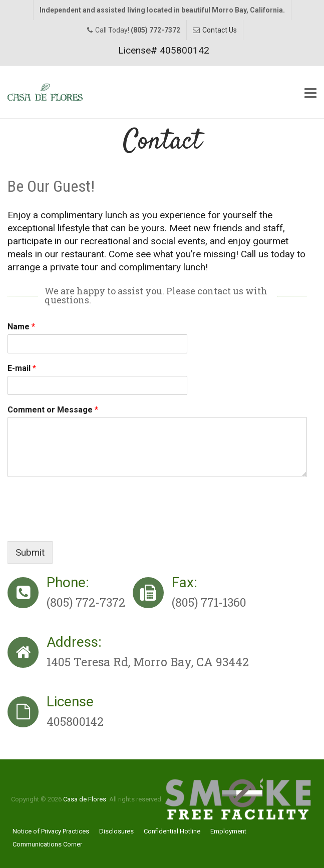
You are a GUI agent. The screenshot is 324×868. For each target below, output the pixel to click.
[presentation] (84, 525)
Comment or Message (53, 410)
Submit (30, 552)
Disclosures (116, 831)
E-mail (22, 368)
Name (21, 327)
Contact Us (220, 30)
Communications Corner (47, 844)
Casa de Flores (85, 799)
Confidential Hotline (172, 831)
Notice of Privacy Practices (51, 831)
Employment (228, 831)
